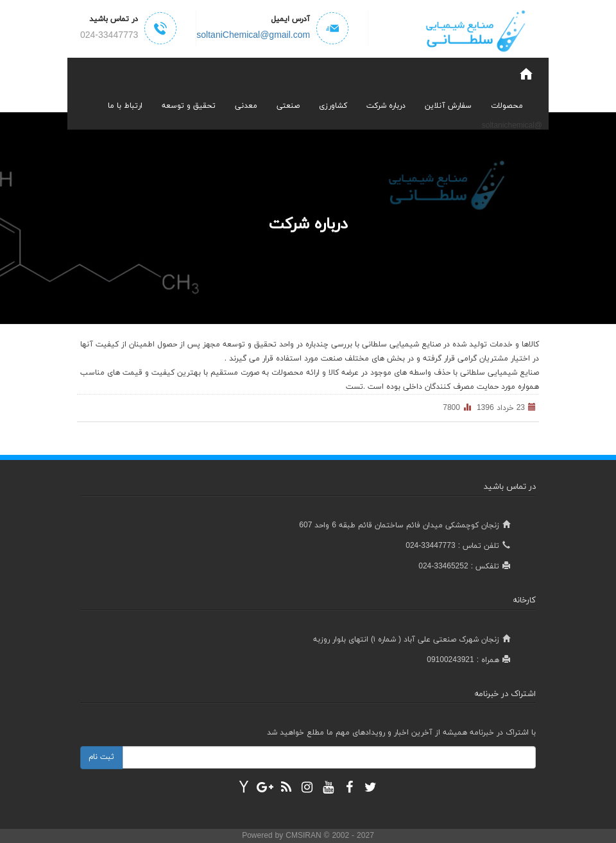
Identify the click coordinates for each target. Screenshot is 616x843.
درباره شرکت (386, 106)
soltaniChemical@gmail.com (253, 36)
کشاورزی (333, 106)
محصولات (507, 106)
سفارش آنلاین (448, 106)
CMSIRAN (304, 836)
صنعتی (288, 106)
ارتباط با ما (125, 106)
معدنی (246, 106)
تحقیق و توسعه (189, 106)
